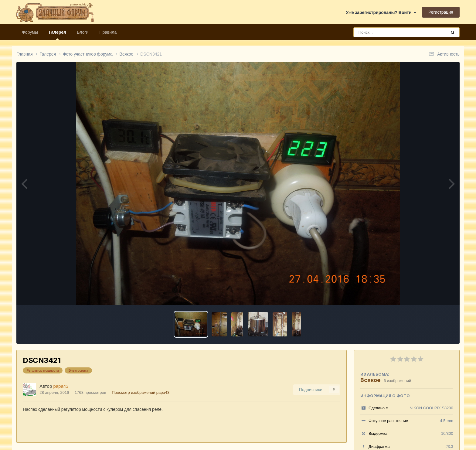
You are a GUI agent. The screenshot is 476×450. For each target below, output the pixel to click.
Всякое (370, 380)
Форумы (30, 32)
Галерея (58, 35)
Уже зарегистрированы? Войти (381, 12)
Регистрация (441, 12)
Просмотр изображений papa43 (141, 392)
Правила (108, 32)
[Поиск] (389, 32)
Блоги (83, 32)
